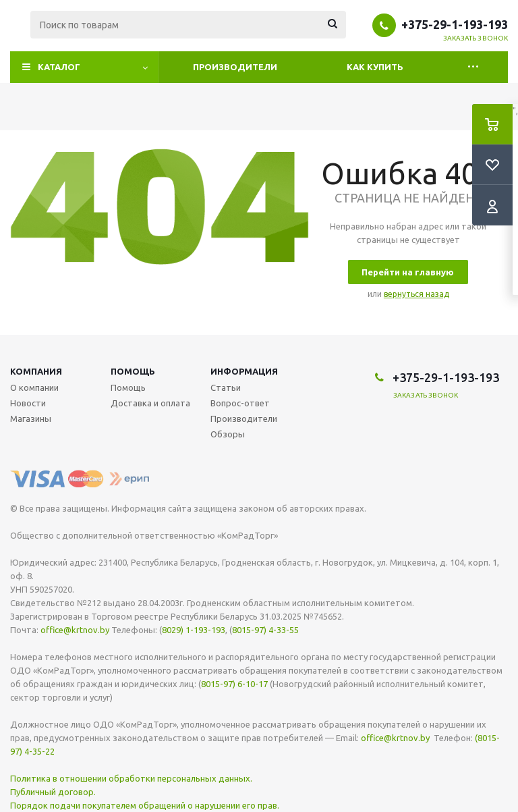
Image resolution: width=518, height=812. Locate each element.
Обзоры (228, 434)
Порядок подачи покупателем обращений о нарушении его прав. (145, 805)
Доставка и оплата (150, 403)
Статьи (226, 387)
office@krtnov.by (75, 630)
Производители (235, 67)
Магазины (31, 418)
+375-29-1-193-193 (455, 24)
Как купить (375, 67)
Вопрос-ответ (240, 403)
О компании (34, 387)
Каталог (59, 67)
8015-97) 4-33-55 (265, 630)
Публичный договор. (53, 792)
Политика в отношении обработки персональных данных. (131, 778)
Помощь (133, 371)
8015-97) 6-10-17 (234, 684)
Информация (244, 371)
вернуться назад (416, 294)
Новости (28, 403)
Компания (36, 371)
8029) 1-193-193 (194, 630)
